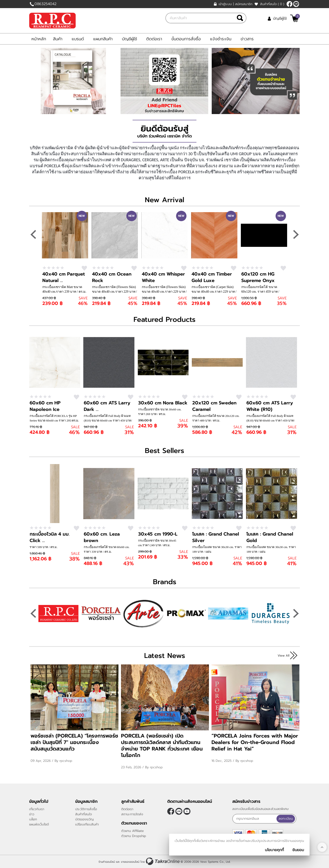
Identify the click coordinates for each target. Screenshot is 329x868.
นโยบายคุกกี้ (274, 850)
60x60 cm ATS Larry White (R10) (270, 406)
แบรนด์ (78, 39)
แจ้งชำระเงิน (221, 39)
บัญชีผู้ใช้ (280, 19)
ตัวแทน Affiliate (133, 831)
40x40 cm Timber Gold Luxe (212, 277)
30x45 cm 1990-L (158, 534)
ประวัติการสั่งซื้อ (86, 809)
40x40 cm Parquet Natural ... (64, 277)
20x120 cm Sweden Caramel (214, 406)
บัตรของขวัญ (84, 819)
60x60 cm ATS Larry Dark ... (107, 406)
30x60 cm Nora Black (163, 403)
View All (284, 656)
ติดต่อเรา (154, 39)
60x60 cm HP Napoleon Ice (45, 406)
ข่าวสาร (247, 39)
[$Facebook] (289, 4)
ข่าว (32, 814)
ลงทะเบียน (286, 819)
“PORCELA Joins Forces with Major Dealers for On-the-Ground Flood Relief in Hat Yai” (255, 742)
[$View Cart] (294, 18)
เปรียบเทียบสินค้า (87, 824)
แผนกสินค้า (103, 39)
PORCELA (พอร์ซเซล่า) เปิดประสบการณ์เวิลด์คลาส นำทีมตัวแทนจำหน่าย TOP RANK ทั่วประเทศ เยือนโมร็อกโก (162, 746)
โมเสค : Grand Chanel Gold (270, 537)
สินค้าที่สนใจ (272, 4)
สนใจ (84, 268)
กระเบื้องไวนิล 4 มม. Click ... (50, 537)
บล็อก (33, 819)
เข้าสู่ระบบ (225, 4)
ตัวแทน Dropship (134, 836)
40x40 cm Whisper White (163, 277)
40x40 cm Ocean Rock (112, 277)
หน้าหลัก (39, 39)
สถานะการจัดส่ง (132, 814)
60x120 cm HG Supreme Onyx (258, 277)
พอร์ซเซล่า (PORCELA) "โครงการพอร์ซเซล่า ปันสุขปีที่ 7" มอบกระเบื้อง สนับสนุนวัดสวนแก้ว (74, 742)
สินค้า (58, 39)
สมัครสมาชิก (244, 4)
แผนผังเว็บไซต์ (39, 824)
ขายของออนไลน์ (130, 862)
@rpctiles (296, 4)
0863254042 (45, 4)
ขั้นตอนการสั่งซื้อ (186, 39)
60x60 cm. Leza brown (102, 537)
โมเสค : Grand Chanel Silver (216, 537)
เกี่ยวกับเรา (37, 809)
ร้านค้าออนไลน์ (107, 862)
